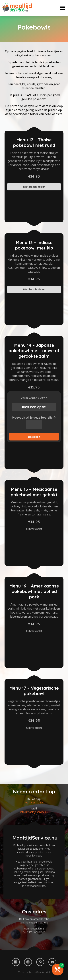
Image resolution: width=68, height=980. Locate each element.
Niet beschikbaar (34, 187)
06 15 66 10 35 (34, 802)
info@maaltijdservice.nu (34, 812)
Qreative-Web (43, 972)
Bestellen (34, 437)
